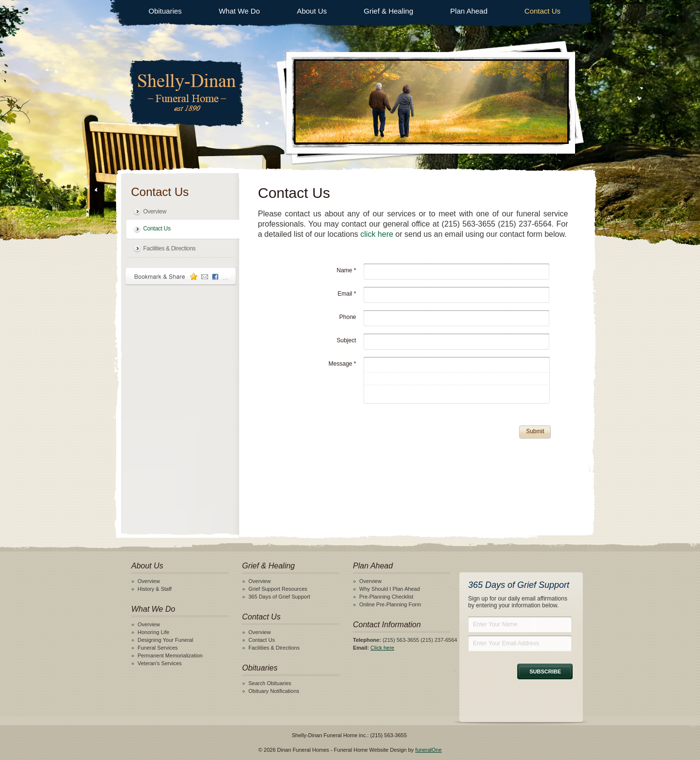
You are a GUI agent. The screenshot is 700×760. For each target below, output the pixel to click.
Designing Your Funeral (165, 640)
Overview (155, 212)
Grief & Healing (388, 11)
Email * (347, 294)
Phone (348, 317)
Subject (346, 340)
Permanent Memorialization (170, 655)
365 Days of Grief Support (279, 597)
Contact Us (542, 11)
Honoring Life (153, 632)
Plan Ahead (469, 11)
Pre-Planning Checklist (386, 597)
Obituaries (165, 11)
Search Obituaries (270, 683)
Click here (382, 648)
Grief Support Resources (278, 589)
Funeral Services (158, 648)
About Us (312, 11)
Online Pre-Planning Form (390, 604)
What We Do (239, 11)
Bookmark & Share (181, 276)
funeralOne (428, 750)
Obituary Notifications (274, 691)
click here (377, 234)
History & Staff (155, 589)
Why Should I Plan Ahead (390, 589)
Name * (346, 270)
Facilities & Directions (170, 248)
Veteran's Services (160, 663)
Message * (342, 364)
